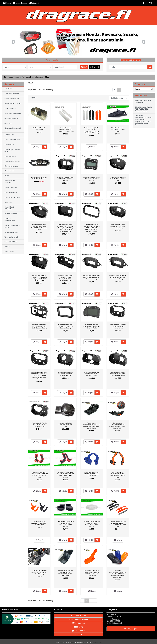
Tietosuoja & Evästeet (78, 619)
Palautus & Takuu (79, 616)
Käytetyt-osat (9, 135)
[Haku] (128, 67)
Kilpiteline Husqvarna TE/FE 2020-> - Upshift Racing (118, 130)
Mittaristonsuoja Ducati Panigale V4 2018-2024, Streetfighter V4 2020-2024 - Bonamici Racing (39, 278)
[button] (145, 3)
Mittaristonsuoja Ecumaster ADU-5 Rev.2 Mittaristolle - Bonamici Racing (118, 277)
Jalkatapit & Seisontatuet (13, 113)
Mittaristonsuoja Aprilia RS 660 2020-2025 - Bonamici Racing (118, 179)
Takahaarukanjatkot (11, 232)
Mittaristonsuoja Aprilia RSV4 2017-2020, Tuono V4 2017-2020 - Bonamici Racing (39, 227)
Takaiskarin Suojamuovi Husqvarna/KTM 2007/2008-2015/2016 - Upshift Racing (65, 573)
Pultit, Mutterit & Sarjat (12, 197)
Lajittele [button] (33, 98)
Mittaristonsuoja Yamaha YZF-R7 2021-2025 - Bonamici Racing (39, 425)
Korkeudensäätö (10, 156)
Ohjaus (7, 176)
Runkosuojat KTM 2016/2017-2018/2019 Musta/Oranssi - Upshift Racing (118, 475)
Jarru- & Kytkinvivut (11, 118)
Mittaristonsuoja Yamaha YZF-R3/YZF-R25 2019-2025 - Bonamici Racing (118, 374)
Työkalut (7, 247)
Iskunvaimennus (10, 109)
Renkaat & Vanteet (11, 214)
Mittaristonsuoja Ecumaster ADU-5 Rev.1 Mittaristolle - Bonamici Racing (92, 277)
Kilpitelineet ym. (10, 145)
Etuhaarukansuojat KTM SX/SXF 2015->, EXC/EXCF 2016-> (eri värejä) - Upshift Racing (92, 130)
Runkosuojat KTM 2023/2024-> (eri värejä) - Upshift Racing (39, 523)
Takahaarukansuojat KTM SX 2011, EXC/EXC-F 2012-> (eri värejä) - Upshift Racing (118, 524)
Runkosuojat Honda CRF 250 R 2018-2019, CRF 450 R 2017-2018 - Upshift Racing (65, 475)
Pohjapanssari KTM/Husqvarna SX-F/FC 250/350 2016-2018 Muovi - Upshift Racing (118, 426)
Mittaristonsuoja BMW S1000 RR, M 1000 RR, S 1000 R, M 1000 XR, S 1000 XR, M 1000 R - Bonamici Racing (92, 228)
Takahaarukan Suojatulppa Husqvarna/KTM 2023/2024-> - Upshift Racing (92, 524)
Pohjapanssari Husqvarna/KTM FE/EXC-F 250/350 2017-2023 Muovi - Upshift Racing (92, 426)
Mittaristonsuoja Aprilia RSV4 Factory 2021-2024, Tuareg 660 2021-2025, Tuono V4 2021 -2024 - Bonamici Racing (65, 228)
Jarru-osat (8, 123)
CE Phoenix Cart (96, 642)
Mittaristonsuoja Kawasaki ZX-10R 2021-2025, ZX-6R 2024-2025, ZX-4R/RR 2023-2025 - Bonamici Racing (39, 375)
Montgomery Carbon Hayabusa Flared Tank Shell (65, 425)
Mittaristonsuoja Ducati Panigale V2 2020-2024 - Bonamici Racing (118, 226)
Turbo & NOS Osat (11, 242)
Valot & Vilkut (9, 252)
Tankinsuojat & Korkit (12, 237)
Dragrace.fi (73, 642)
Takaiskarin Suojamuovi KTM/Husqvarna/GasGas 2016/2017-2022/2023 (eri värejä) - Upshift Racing (118, 574)
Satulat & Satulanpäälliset (10, 220)
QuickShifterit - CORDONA (10, 208)
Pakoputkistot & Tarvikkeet (10, 182)
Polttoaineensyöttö (11, 192)
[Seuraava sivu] (127, 90)
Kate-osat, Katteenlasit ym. (32, 77)
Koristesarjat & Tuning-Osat (12, 151)
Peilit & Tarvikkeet (11, 188)
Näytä (37, 147)
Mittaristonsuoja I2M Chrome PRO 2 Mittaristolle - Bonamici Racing (92, 326)
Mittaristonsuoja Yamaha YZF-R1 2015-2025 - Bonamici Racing (92, 374)
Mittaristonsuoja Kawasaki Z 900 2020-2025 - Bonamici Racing (118, 326)
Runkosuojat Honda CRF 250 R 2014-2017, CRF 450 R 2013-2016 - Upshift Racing (39, 475)
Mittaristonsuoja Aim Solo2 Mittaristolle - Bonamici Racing (92, 179)
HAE (84, 67)
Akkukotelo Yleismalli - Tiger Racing (39, 129)
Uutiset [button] (78, 634)
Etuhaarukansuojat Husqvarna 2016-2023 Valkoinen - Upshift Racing (65, 130)
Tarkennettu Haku (131, 60)
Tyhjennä (94, 67)
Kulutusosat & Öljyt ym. (12, 161)
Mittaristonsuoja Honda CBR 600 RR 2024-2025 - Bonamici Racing (65, 326)
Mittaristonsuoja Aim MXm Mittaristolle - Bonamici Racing (65, 179)
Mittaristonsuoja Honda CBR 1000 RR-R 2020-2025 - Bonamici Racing (39, 326)
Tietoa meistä (78, 631)
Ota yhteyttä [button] (131, 629)
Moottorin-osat (9, 171)
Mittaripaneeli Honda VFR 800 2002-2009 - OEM (39, 178)
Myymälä (78, 627)
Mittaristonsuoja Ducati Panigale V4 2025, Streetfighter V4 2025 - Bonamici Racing (65, 278)
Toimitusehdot (78, 623)
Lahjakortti (8, 89)
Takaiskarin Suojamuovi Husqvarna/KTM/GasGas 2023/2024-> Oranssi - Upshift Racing (92, 573)
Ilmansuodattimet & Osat (13, 104)
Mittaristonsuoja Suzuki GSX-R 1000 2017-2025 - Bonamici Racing (65, 374)
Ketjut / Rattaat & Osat (12, 140)
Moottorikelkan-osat (11, 166)
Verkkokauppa (14, 77)
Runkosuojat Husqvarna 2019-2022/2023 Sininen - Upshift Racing (92, 474)
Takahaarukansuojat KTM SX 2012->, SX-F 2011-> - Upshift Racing (39, 572)
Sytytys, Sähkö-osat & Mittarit (12, 226)
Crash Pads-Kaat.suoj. (12, 99)
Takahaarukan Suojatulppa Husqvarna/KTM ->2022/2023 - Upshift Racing (65, 524)
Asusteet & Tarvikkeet (12, 94)
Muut (47, 77)
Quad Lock (8, 202)
